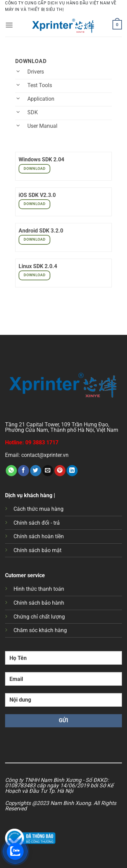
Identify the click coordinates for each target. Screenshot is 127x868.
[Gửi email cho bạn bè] (48, 471)
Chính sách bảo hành (39, 603)
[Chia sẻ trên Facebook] (23, 471)
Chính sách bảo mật (37, 550)
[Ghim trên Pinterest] (60, 471)
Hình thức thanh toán (39, 589)
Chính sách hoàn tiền (39, 536)
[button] (9, 25)
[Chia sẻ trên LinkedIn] (72, 471)
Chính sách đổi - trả (37, 523)
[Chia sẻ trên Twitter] (36, 471)
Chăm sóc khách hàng (40, 630)
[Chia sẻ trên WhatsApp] (11, 471)
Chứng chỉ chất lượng (39, 617)
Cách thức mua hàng (39, 509)
